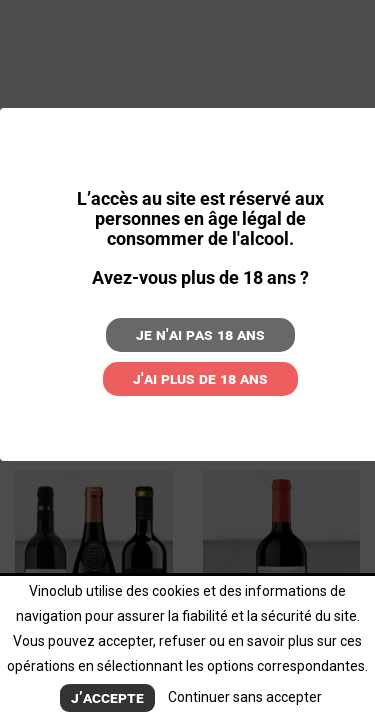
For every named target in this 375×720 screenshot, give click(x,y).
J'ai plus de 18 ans (200, 378)
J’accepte (107, 697)
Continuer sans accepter (245, 697)
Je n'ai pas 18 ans (200, 334)
